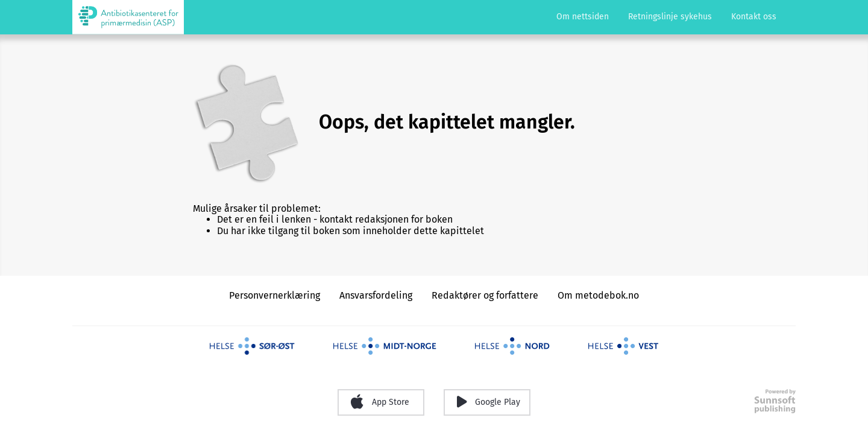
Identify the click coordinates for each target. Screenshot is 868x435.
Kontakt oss (754, 17)
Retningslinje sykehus (670, 17)
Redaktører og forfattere (485, 295)
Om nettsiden (583, 17)
